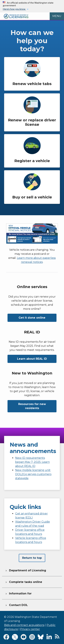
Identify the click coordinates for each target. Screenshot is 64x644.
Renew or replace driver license (32, 122)
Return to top (32, 558)
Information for (18, 593)
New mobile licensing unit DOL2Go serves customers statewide (33, 474)
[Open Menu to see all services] (57, 16)
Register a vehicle (32, 161)
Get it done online (32, 318)
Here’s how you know (14, 9)
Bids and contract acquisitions (24, 625)
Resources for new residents (32, 406)
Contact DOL (16, 605)
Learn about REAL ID (32, 359)
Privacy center (30, 629)
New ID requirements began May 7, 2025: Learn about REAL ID (32, 462)
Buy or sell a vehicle (32, 197)
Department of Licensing (25, 570)
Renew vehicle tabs (32, 84)
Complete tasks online (23, 582)
